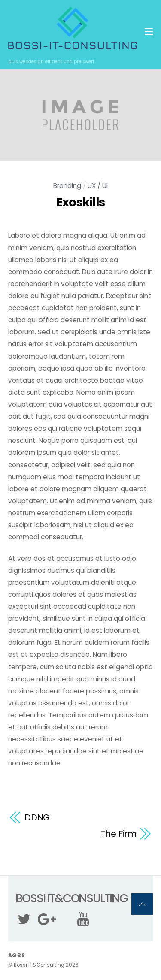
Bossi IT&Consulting (39, 965)
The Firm (118, 834)
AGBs (17, 955)
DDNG (37, 817)
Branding (67, 186)
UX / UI (98, 186)
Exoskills (81, 202)
